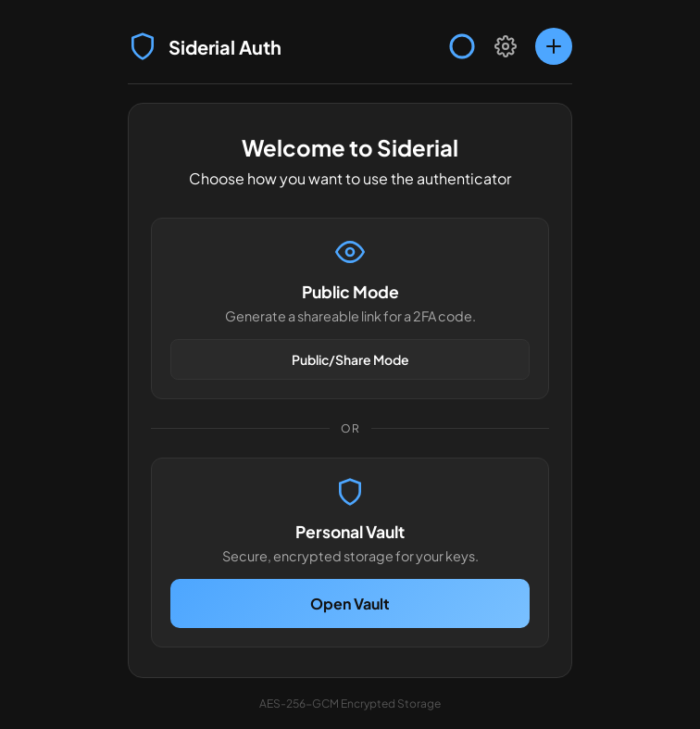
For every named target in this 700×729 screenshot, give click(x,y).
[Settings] (506, 46)
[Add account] (554, 46)
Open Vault (350, 603)
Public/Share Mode (350, 359)
